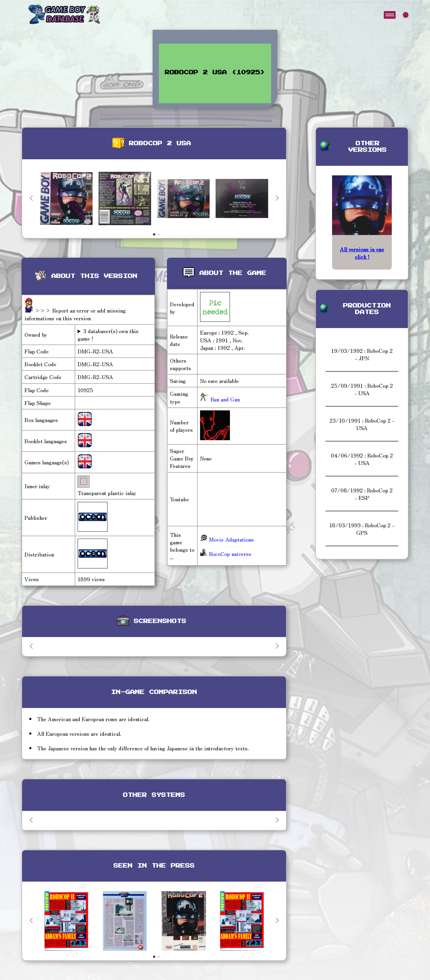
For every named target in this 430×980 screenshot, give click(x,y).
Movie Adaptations (227, 539)
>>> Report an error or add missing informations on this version (75, 314)
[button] (277, 198)
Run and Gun (224, 399)
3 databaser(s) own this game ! (108, 335)
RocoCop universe (226, 554)
